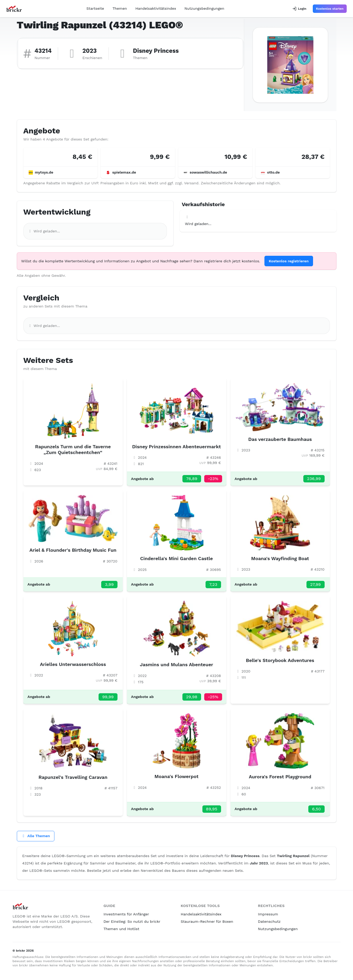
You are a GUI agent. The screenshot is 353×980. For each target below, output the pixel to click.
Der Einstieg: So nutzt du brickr (132, 921)
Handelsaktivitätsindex (156, 8)
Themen (120, 8)
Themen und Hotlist (121, 929)
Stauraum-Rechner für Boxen (207, 921)
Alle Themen (36, 836)
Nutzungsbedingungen (204, 8)
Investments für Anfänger (126, 914)
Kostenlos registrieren (289, 261)
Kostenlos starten (330, 9)
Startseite (95, 8)
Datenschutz (269, 921)
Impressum (268, 914)
